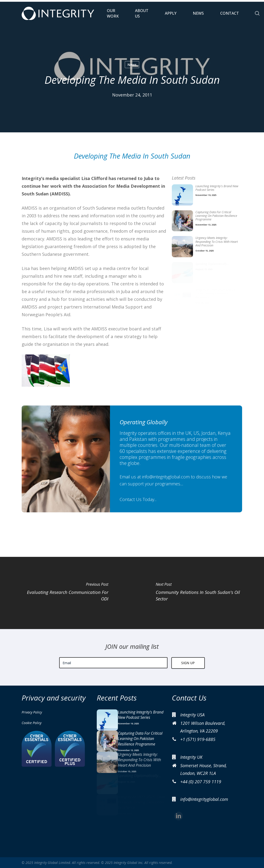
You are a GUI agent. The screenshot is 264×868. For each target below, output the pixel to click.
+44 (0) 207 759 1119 (201, 782)
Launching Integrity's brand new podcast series (217, 188)
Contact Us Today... (138, 499)
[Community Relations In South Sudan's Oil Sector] (198, 593)
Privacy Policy (32, 712)
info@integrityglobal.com (166, 477)
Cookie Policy (32, 723)
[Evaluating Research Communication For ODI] (66, 593)
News (132, 65)
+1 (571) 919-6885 (198, 739)
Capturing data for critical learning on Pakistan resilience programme (216, 216)
